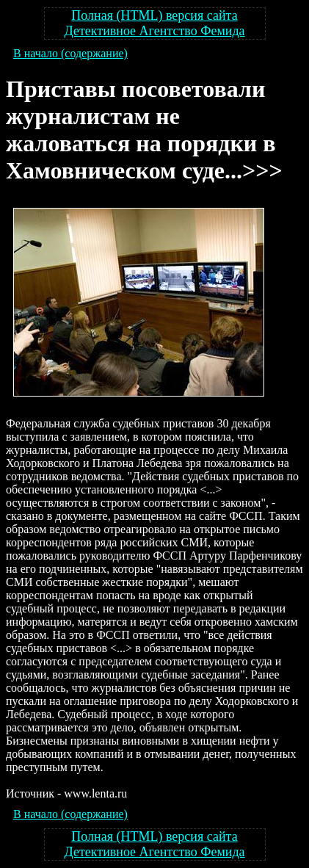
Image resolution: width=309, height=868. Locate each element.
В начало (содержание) (70, 53)
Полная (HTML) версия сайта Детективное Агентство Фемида (154, 23)
